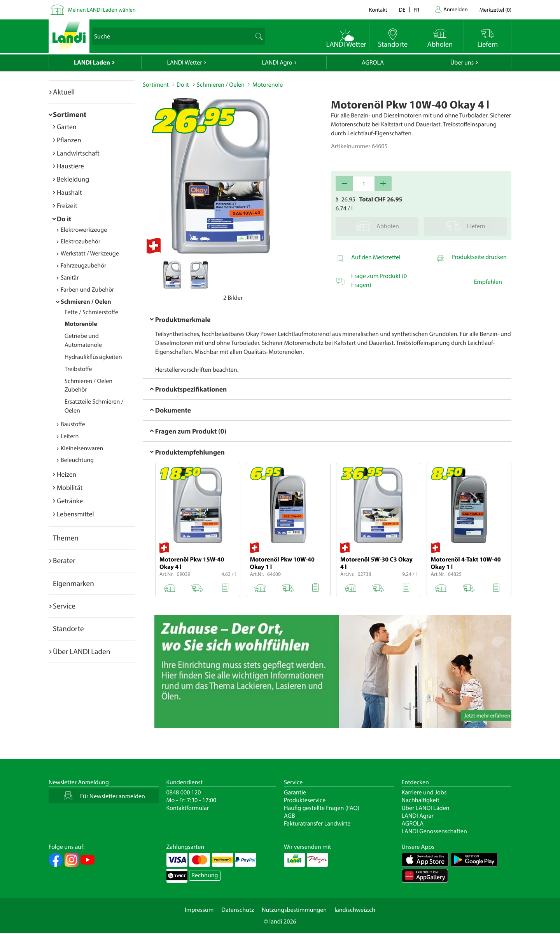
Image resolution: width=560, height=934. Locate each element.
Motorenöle (81, 324)
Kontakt (378, 10)
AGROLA (373, 63)
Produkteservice (305, 800)
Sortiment (70, 114)
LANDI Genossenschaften (434, 831)
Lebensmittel (75, 514)
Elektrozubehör (80, 241)
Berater (64, 560)
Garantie (295, 792)
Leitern (70, 436)
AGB (290, 816)
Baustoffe (73, 424)
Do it (64, 219)
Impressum (199, 910)
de (402, 10)
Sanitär (70, 278)
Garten (66, 127)
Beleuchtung (77, 460)
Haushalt (69, 192)
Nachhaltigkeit (421, 800)
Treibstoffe (78, 369)
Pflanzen (69, 140)
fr (416, 10)
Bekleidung (73, 179)
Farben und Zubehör (87, 290)
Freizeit (67, 206)
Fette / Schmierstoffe (91, 312)
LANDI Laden (92, 63)
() (495, 10)
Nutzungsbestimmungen (294, 910)
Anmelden (456, 9)
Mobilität (70, 487)
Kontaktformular (188, 808)
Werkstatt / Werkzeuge (90, 254)
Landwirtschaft (78, 153)
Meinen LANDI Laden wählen (102, 10)
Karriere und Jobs (424, 792)
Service (64, 606)
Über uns (462, 63)
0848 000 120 (184, 792)
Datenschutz (238, 910)
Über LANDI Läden (426, 808)
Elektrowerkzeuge (84, 230)
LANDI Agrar (418, 816)
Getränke (70, 501)
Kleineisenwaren (82, 448)
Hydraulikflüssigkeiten (93, 357)
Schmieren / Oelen (86, 302)
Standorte (68, 628)
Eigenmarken (73, 583)
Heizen (66, 474)
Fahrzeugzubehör (83, 266)
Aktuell (64, 92)
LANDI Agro (277, 63)
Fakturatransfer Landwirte (317, 824)
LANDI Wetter (185, 63)
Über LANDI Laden (82, 651)
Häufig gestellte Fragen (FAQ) (322, 808)
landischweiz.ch (355, 910)
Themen (66, 538)
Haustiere (70, 166)
